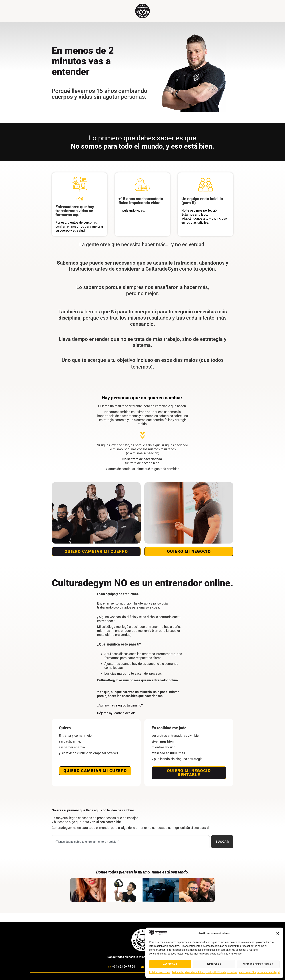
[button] (278, 933)
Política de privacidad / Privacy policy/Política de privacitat (204, 972)
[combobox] (131, 842)
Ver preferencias (258, 964)
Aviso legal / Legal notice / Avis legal (259, 972)
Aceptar (170, 964)
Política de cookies (159, 972)
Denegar (214, 964)
